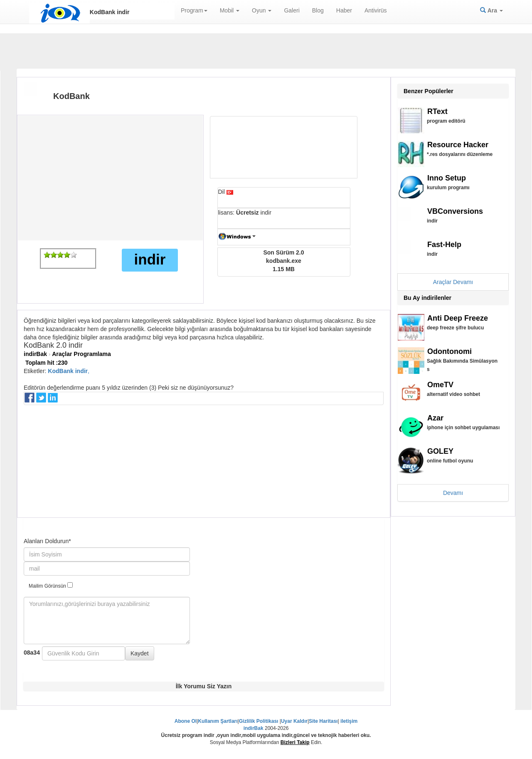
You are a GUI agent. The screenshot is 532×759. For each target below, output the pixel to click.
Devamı (453, 493)
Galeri (292, 10)
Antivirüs (376, 10)
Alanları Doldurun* (47, 541)
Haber (344, 10)
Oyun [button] (262, 10)
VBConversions (455, 211)
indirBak (35, 354)
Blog (318, 10)
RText (437, 111)
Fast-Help (444, 245)
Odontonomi (449, 351)
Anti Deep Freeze (458, 318)
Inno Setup (447, 178)
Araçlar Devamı (453, 282)
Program (194, 10)
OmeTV (440, 385)
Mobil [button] (230, 10)
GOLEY (440, 451)
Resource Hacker (458, 145)
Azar (435, 418)
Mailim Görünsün (51, 586)
